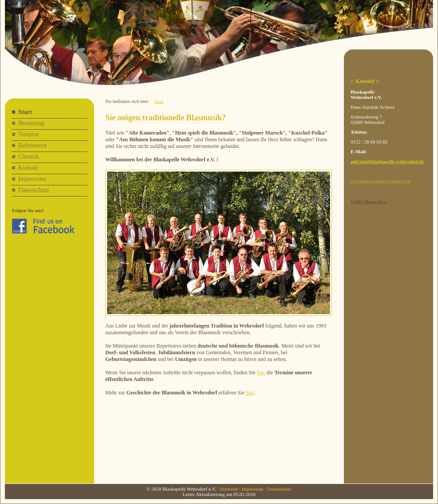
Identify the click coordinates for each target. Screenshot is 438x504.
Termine (29, 134)
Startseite (229, 489)
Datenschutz (34, 190)
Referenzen (33, 145)
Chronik (29, 157)
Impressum (32, 179)
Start (25, 112)
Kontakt (28, 168)
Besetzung (31, 123)
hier (261, 373)
